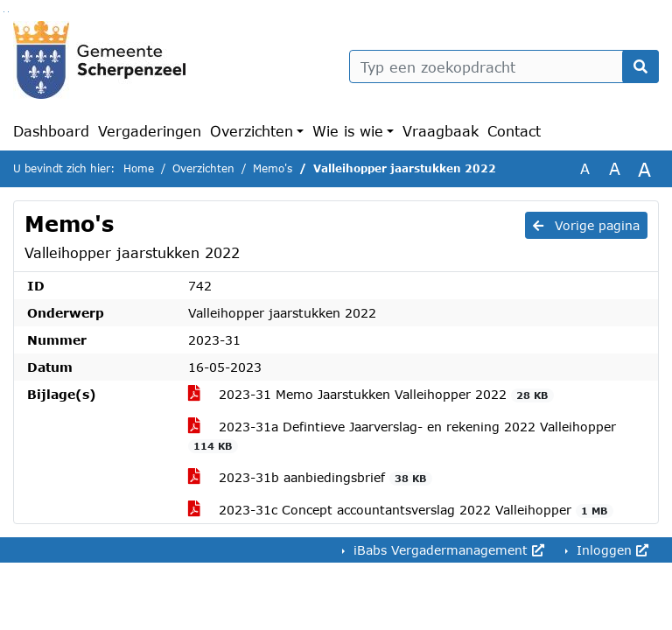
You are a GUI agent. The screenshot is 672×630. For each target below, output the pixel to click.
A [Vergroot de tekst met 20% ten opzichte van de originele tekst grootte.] (615, 168)
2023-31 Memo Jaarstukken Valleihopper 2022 (371, 395)
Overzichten (252, 131)
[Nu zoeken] (640, 66)
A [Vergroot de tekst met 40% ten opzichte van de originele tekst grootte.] (644, 169)
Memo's (273, 168)
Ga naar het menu (8, 12)
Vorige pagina (586, 225)
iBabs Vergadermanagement (447, 550)
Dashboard (51, 131)
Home (139, 168)
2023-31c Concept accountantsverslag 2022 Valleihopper (401, 510)
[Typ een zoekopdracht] (504, 66)
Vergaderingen (150, 131)
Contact (514, 131)
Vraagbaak (441, 131)
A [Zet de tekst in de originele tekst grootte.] (585, 168)
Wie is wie (348, 131)
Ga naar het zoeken (4, 12)
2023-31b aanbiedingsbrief (310, 478)
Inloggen (610, 550)
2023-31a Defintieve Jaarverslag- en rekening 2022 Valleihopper (402, 436)
